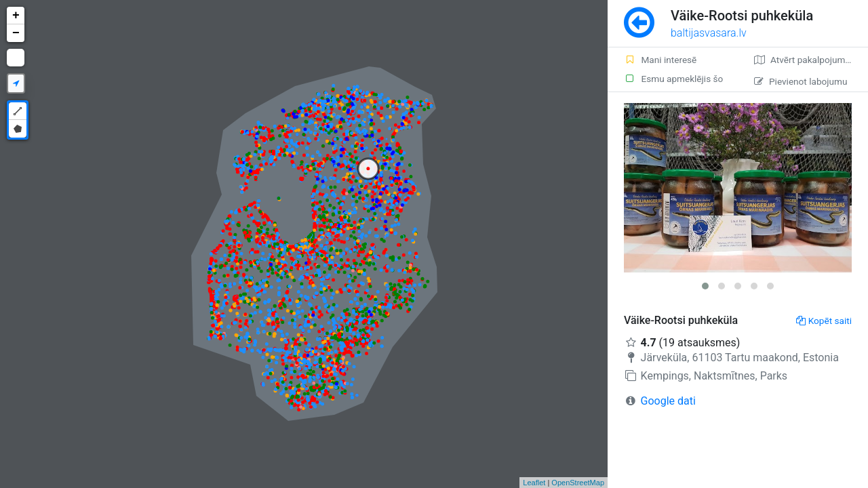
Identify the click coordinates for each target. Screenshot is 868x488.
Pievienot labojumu (801, 81)
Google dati (668, 401)
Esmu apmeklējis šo (673, 79)
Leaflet (534, 483)
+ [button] (16, 16)
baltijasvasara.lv (709, 33)
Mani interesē (660, 60)
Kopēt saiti (824, 321)
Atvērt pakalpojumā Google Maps (811, 60)
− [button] (16, 33)
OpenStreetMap (578, 483)
